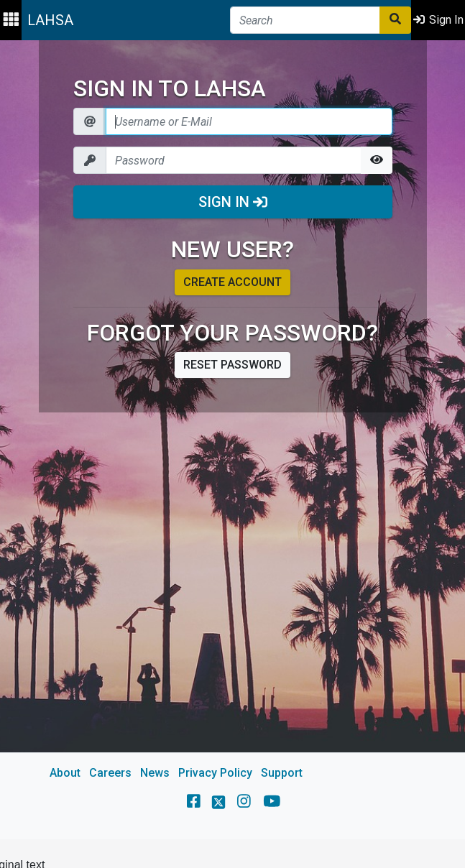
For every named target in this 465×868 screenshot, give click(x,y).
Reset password (232, 365)
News (155, 773)
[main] (232, 440)
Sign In (233, 202)
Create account (232, 282)
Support (282, 773)
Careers (110, 773)
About (65, 773)
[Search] (305, 20)
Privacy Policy (215, 773)
